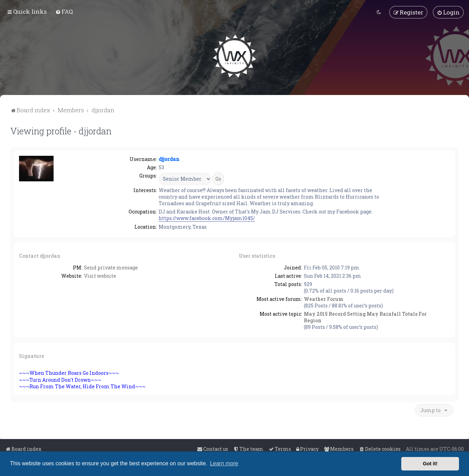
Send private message (111, 267)
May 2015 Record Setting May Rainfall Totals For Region (365, 316)
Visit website (100, 275)
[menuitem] (64, 12)
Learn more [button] (224, 463)
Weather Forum (323, 298)
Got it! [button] (430, 464)
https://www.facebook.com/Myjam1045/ (207, 217)
